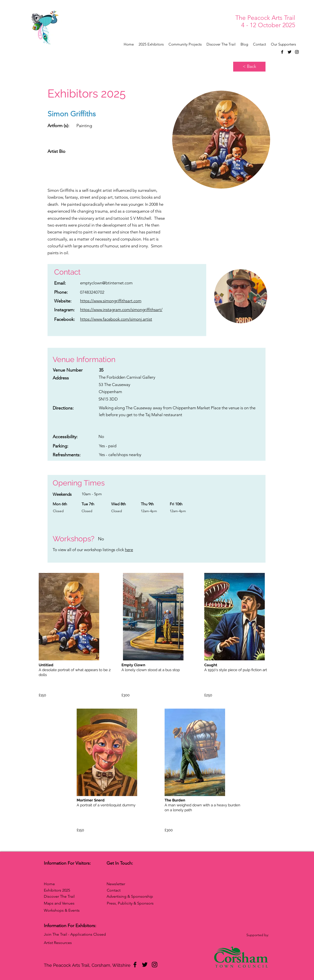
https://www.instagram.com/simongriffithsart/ (121, 310)
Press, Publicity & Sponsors (130, 903)
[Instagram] (297, 52)
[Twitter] (290, 52)
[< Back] (249, 67)
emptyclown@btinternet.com (106, 283)
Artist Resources (58, 943)
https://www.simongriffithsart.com (111, 301)
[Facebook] (282, 52)
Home (49, 884)
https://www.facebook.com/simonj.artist (116, 319)
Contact (114, 890)
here (129, 550)
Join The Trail (55, 934)
